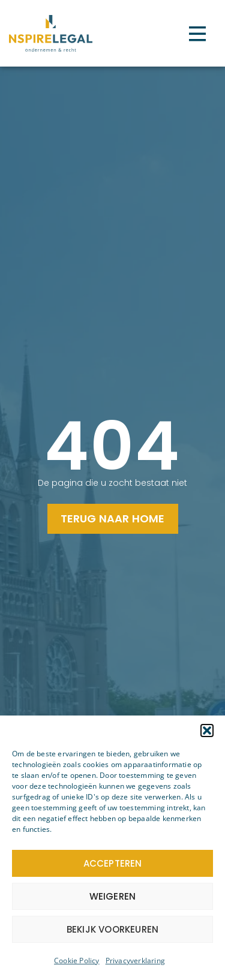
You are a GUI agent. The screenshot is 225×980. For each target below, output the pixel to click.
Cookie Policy (77, 961)
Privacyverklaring (135, 961)
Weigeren (113, 896)
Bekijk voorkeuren (112, 929)
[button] (207, 731)
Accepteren (113, 863)
